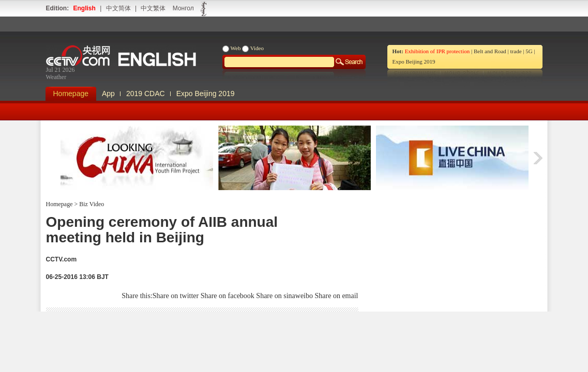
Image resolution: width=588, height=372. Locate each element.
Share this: (137, 296)
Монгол (183, 8)
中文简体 (118, 8)
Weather (56, 77)
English (85, 8)
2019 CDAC (146, 94)
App (108, 94)
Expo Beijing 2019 (414, 61)
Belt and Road (490, 51)
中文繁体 (153, 8)
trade (516, 51)
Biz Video (91, 204)
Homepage (71, 94)
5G (529, 51)
